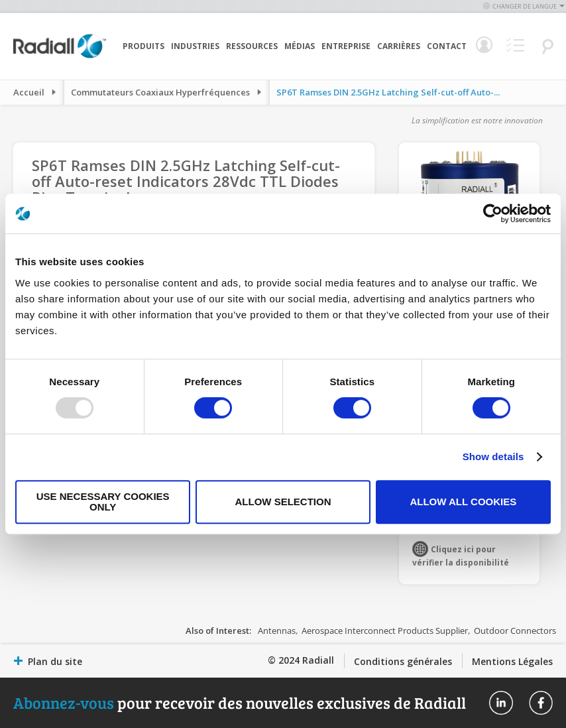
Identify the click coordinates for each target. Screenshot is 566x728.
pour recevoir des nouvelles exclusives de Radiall (240, 702)
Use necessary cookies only (103, 502)
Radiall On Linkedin (501, 703)
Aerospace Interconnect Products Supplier (385, 631)
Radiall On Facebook (541, 703)
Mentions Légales (512, 661)
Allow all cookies (463, 502)
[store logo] (60, 56)
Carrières (399, 46)
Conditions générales (403, 661)
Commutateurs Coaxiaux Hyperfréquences (160, 92)
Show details (493, 456)
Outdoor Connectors (515, 631)
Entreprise (346, 46)
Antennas (277, 631)
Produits (143, 46)
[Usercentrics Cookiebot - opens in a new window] (493, 213)
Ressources (252, 46)
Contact (447, 46)
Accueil (29, 92)
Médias (300, 46)
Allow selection (283, 502)
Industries (195, 46)
